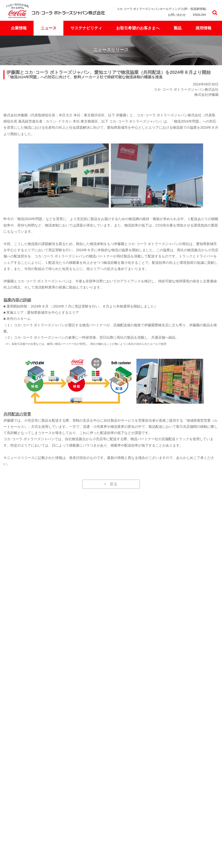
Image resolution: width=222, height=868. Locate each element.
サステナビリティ (86, 28)
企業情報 (19, 28)
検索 (215, 13)
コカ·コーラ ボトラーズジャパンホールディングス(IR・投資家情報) (161, 9)
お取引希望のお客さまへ (138, 28)
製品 (178, 28)
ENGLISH (199, 15)
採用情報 (203, 28)
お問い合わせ (177, 15)
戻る (113, 484)
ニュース (49, 28)
